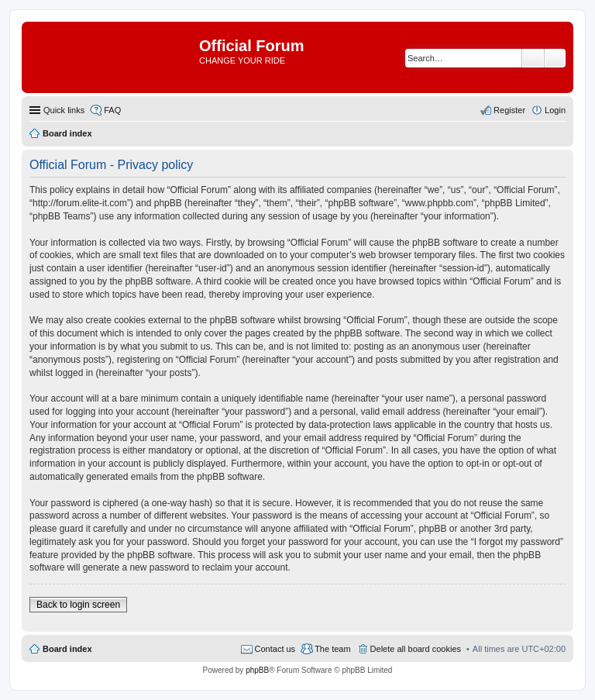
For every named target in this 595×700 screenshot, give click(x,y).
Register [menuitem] (509, 110)
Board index (67, 649)
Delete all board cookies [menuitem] (416, 649)
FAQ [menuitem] (112, 110)
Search (533, 58)
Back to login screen (78, 605)
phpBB (257, 670)
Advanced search (555, 58)
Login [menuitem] (555, 110)
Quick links (64, 110)
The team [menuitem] (332, 649)
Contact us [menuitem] (275, 649)
